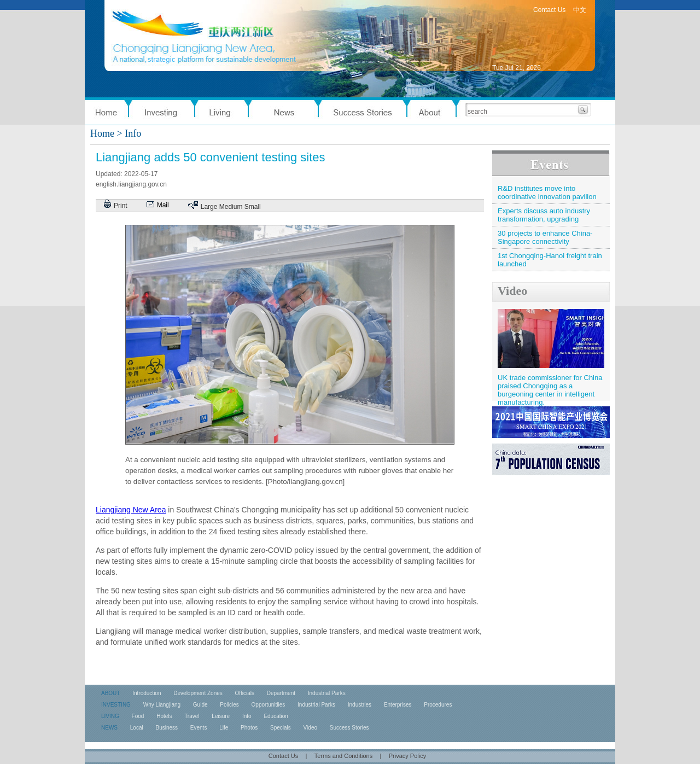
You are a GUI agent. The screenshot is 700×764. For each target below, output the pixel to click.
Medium (231, 207)
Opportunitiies (269, 705)
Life (224, 728)
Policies (229, 705)
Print (121, 206)
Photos (249, 728)
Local (137, 728)
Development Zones (198, 693)
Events (199, 728)
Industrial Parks (327, 693)
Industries (360, 705)
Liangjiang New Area (131, 510)
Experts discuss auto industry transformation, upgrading (544, 215)
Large (209, 207)
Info (247, 716)
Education (276, 716)
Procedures (438, 705)
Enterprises (398, 705)
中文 (580, 10)
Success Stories (349, 728)
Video (512, 291)
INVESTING (116, 705)
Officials (245, 693)
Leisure (221, 716)
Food (138, 716)
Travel (192, 716)
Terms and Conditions (343, 756)
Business (167, 728)
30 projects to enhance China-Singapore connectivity (545, 237)
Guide (200, 705)
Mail (163, 205)
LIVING (110, 716)
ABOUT (110, 693)
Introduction (147, 693)
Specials (281, 728)
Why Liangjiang (162, 705)
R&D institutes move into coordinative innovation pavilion (547, 193)
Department (281, 693)
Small (253, 207)
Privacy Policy (407, 756)
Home (102, 133)
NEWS (109, 728)
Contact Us (549, 10)
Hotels (164, 716)
